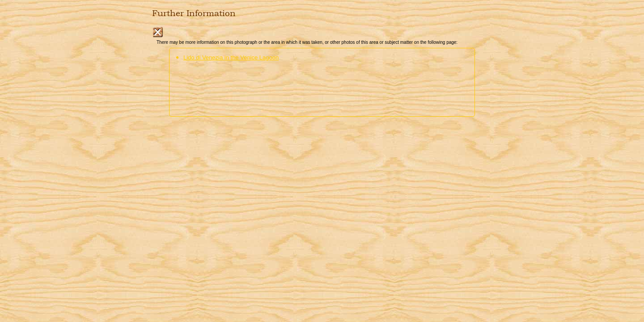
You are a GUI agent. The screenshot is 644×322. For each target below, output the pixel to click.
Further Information (194, 13)
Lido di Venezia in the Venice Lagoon (231, 57)
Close (158, 32)
